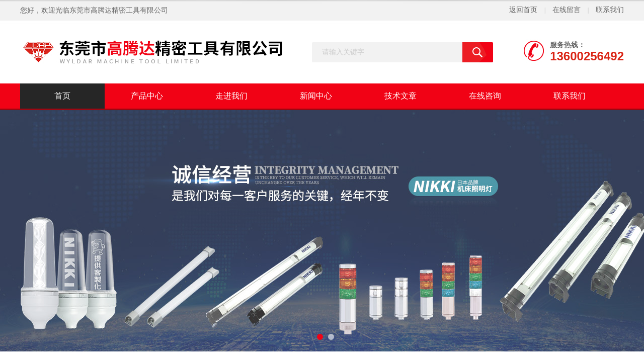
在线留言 (567, 10)
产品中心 (147, 96)
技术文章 (400, 96)
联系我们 (610, 10)
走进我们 (231, 96)
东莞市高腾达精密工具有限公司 (119, 10)
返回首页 (523, 10)
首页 (62, 96)
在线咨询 (485, 96)
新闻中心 (316, 96)
